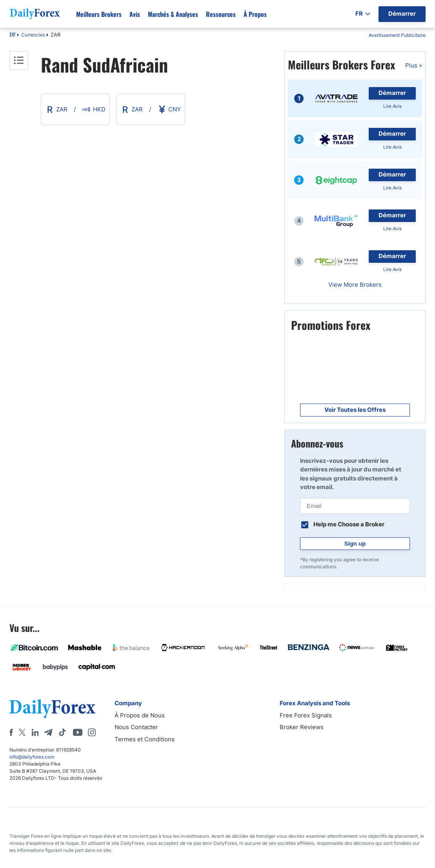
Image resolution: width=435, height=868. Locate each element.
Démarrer (392, 93)
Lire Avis (392, 106)
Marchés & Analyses (173, 14)
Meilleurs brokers (99, 14)
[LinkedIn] (35, 732)
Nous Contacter (136, 727)
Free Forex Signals (306, 715)
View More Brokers (355, 285)
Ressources (221, 14)
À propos (255, 14)
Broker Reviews (302, 727)
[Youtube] (78, 732)
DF (13, 35)
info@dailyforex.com (32, 757)
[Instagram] (92, 732)
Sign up (355, 543)
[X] (22, 732)
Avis (135, 14)
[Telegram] (48, 732)
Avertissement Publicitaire (397, 35)
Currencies (33, 35)
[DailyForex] (53, 709)
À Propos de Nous (140, 715)
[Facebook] (11, 732)
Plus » (414, 65)
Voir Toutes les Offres (355, 410)
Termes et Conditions (145, 739)
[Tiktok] (62, 732)
